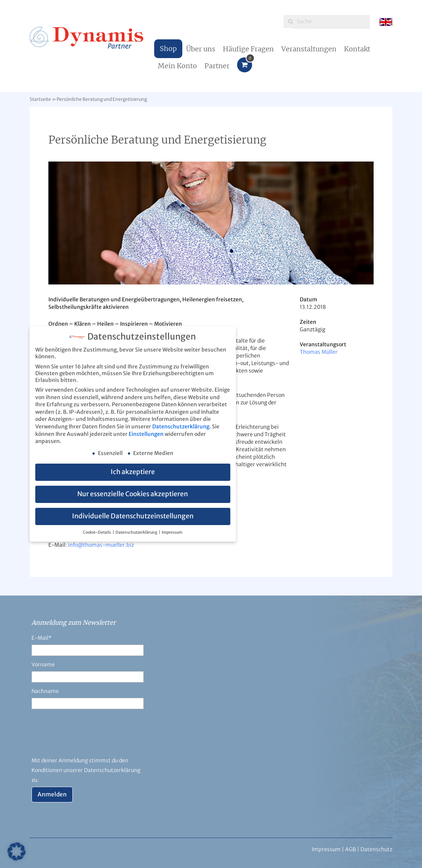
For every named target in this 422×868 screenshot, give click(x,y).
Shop (168, 49)
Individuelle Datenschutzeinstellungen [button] (133, 516)
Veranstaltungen (309, 49)
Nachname (45, 691)
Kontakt (357, 49)
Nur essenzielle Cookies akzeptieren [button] (133, 494)
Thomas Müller (319, 352)
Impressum (172, 532)
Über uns (201, 49)
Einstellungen (146, 434)
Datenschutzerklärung (181, 427)
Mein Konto (177, 66)
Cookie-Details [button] (97, 532)
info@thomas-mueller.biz (101, 545)
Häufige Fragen (248, 49)
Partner (217, 66)
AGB (351, 849)
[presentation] (89, 737)
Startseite (40, 99)
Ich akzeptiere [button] (133, 472)
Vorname (43, 664)
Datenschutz (376, 849)
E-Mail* (41, 638)
